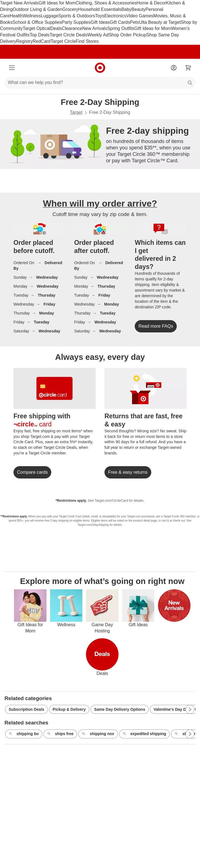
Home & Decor (151, 3)
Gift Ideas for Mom (57, 3)
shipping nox (98, 734)
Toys (100, 16)
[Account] (174, 68)
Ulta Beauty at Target (160, 22)
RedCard (41, 41)
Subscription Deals (26, 709)
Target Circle (63, 41)
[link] (156, 326)
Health (16, 16)
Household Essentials (100, 9)
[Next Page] (190, 709)
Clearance (72, 28)
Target (76, 112)
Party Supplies (76, 22)
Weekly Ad (98, 35)
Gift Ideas (100, 22)
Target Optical (37, 28)
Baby (126, 9)
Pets (134, 22)
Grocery (70, 9)
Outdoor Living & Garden (37, 9)
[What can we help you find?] (100, 83)
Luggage (50, 16)
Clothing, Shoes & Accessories (106, 3)
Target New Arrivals (19, 3)
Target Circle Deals (68, 35)
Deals (56, 28)
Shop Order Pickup (127, 35)
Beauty (139, 9)
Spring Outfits (121, 28)
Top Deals (40, 35)
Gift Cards (120, 22)
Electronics (115, 16)
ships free (60, 734)
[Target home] (100, 68)
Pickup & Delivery (69, 709)
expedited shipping (145, 734)
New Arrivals (95, 28)
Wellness (32, 16)
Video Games (140, 16)
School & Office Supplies (37, 22)
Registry (25, 41)
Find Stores (87, 41)
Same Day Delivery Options (120, 709)
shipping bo (24, 734)
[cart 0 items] (188, 68)
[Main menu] (12, 68)
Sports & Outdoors (77, 16)
